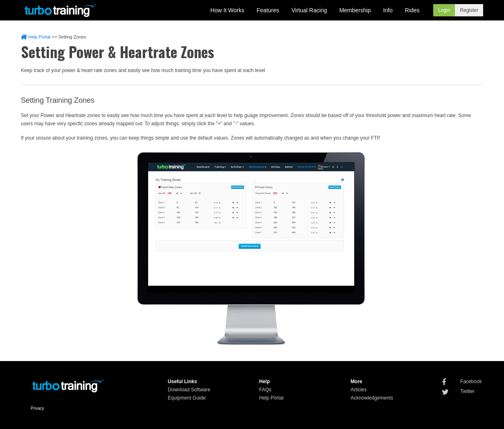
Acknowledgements (372, 398)
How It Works (227, 10)
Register (469, 10)
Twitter (467, 391)
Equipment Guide (187, 398)
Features (268, 10)
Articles (359, 390)
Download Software (189, 390)
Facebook (471, 382)
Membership (355, 10)
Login (444, 10)
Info (388, 10)
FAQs (265, 390)
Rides (412, 10)
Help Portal (36, 37)
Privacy (37, 408)
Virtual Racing (309, 10)
